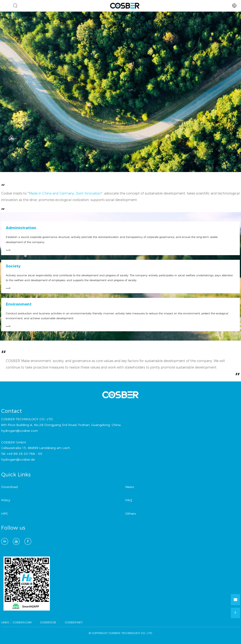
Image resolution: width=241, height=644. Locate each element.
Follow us (13, 528)
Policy (6, 500)
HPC (5, 514)
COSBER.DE (48, 622)
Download (9, 487)
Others (130, 514)
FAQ (129, 500)
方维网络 (128, 638)
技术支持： (115, 638)
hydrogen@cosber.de (18, 459)
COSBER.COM (22, 622)
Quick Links (16, 475)
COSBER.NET (74, 622)
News (130, 487)
